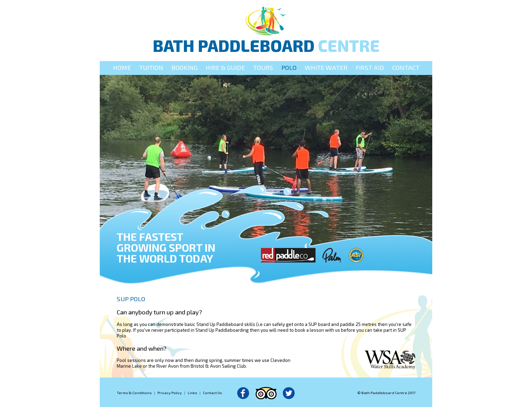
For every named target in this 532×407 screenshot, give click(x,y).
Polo (289, 67)
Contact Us (212, 393)
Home (122, 67)
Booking (184, 67)
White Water (326, 67)
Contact (406, 67)
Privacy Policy (170, 393)
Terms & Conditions (134, 393)
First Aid (370, 67)
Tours (263, 67)
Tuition (151, 67)
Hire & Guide (225, 67)
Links (192, 393)
